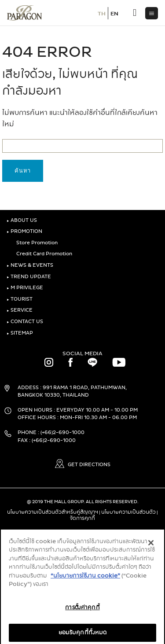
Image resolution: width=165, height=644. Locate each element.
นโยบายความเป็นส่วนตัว (128, 512)
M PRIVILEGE (25, 288)
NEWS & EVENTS (30, 265)
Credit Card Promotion (43, 254)
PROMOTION (24, 231)
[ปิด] (151, 546)
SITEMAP (20, 333)
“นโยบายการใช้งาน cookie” (85, 580)
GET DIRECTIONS (83, 465)
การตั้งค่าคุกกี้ (82, 611)
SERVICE (20, 310)
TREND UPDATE (29, 277)
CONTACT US (25, 322)
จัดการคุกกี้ (82, 518)
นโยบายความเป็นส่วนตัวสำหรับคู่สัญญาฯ (53, 512)
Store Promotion (35, 243)
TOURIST (20, 299)
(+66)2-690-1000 (62, 432)
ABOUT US (22, 220)
